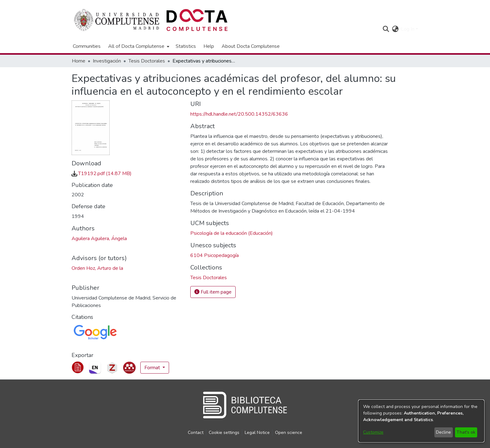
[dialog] (421, 421)
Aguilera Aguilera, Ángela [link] (99, 239)
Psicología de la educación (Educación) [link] (232, 233)
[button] (386, 29)
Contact (196, 433)
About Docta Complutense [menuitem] (251, 46)
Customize (373, 432)
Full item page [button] (213, 292)
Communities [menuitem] (87, 46)
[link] (102, 174)
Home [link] (79, 61)
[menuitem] (138, 46)
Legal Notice (257, 433)
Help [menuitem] (209, 46)
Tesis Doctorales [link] (147, 61)
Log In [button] (408, 29)
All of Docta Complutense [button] (136, 46)
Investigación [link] (107, 61)
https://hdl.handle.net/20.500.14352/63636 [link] (239, 114)
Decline (443, 432)
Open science (289, 433)
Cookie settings (224, 433)
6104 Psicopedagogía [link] (215, 255)
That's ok (466, 432)
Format (153, 368)
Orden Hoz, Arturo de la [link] (97, 268)
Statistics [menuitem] (186, 46)
